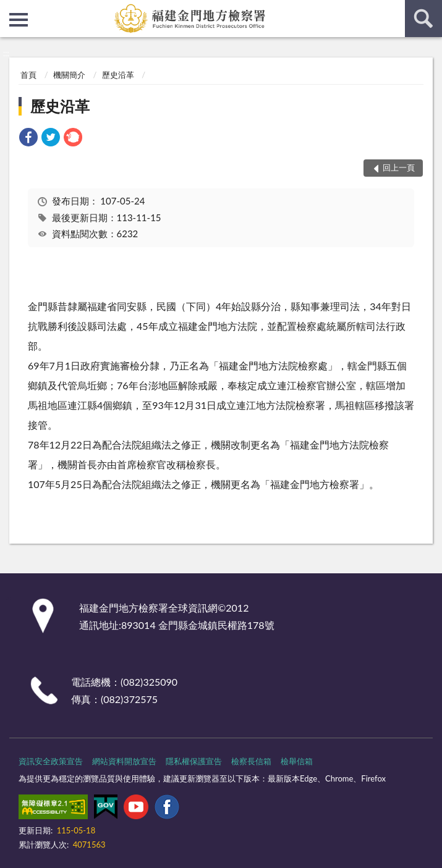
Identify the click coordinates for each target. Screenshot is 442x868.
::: (10, 9)
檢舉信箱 (297, 761)
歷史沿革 (118, 75)
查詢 (423, 19)
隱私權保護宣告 (194, 761)
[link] (28, 139)
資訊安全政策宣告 (51, 761)
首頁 (28, 75)
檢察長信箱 (251, 761)
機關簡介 (69, 75)
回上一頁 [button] (399, 167)
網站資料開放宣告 (124, 761)
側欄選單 (19, 20)
